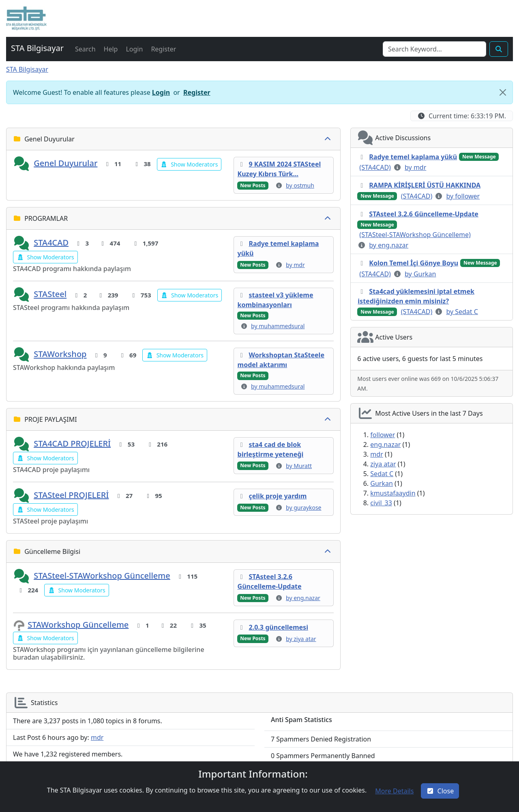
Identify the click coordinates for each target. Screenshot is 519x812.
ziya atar (383, 464)
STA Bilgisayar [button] (37, 48)
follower (383, 435)
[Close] (503, 92)
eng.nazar (385, 444)
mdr (376, 454)
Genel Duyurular (65, 163)
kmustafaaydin (393, 493)
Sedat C (382, 474)
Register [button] (197, 92)
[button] (26, 18)
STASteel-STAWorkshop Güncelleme (102, 576)
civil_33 (381, 503)
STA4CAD (51, 243)
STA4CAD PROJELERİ (72, 443)
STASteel (50, 294)
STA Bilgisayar (27, 69)
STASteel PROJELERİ (71, 495)
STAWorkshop (60, 354)
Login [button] (161, 92)
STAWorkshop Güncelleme (78, 625)
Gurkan (382, 483)
